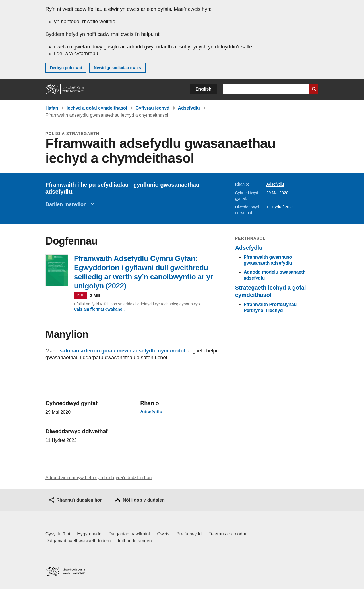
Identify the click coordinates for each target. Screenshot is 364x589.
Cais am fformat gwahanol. (99, 309)
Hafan (52, 108)
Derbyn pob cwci (66, 68)
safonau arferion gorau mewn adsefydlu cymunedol (122, 351)
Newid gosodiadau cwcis (117, 68)
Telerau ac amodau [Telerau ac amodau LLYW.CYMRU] (228, 534)
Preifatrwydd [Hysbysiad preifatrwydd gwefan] (189, 534)
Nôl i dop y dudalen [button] (144, 500)
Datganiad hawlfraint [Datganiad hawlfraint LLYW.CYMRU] (129, 534)
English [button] (203, 89)
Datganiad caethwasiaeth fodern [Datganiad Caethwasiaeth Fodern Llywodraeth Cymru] (78, 541)
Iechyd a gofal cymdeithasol (97, 108)
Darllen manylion (68, 204)
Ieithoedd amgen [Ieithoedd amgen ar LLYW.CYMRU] (135, 541)
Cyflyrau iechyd (153, 108)
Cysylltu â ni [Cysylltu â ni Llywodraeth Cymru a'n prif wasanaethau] (58, 534)
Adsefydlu (189, 108)
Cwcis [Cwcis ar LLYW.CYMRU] (163, 534)
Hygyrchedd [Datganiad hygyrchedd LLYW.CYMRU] (89, 534)
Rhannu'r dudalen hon (79, 500)
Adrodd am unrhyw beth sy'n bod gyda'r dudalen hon (99, 478)
